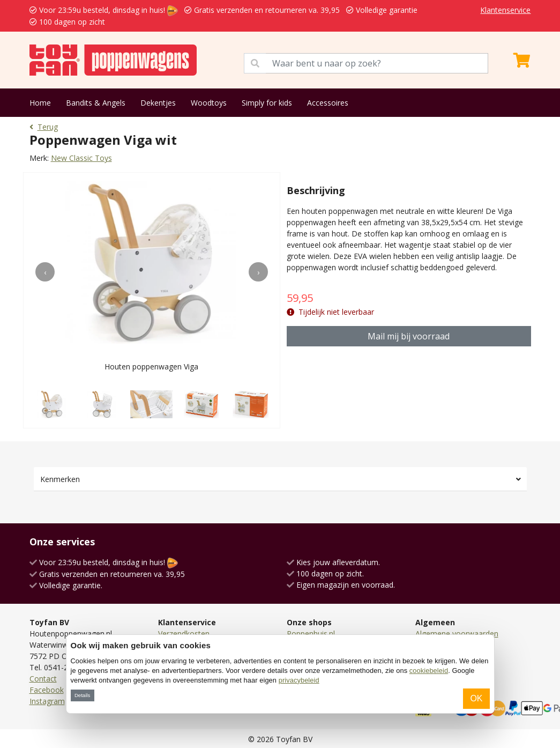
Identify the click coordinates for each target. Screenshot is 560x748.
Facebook (47, 690)
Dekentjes (158, 103)
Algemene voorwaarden (457, 634)
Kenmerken (60, 479)
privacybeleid (299, 680)
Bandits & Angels (96, 103)
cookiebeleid (429, 671)
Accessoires (328, 103)
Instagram (47, 701)
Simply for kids (267, 103)
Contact (43, 679)
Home (40, 103)
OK (476, 698)
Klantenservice (505, 10)
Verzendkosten (184, 634)
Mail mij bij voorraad (409, 336)
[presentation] (45, 272)
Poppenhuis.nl (311, 634)
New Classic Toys (81, 158)
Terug (44, 127)
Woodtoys (209, 103)
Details (82, 695)
